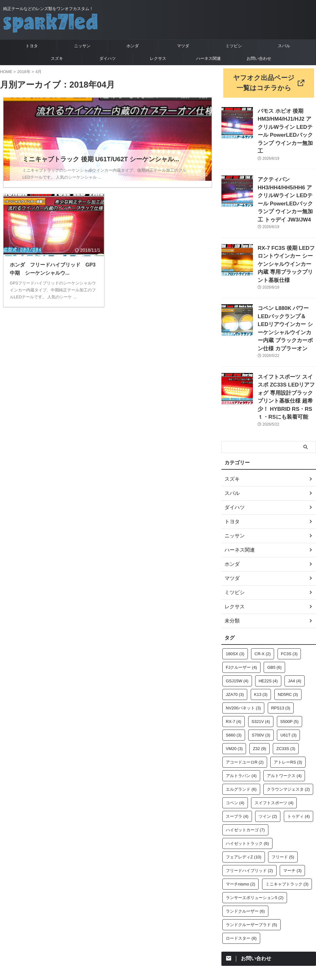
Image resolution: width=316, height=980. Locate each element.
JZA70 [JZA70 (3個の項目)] (235, 636)
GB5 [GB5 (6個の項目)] (274, 608)
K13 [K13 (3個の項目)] (261, 636)
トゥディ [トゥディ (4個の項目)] (299, 757)
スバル (284, 46)
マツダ (183, 46)
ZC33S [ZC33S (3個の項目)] (286, 690)
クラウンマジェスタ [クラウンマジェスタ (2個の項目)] (288, 730)
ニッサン (82, 46)
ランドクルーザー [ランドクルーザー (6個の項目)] (245, 852)
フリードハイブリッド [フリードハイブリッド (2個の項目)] (249, 812)
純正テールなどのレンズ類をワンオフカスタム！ (158, 932)
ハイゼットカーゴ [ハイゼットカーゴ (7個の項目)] (245, 771)
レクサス (158, 58)
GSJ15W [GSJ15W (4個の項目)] (237, 622)
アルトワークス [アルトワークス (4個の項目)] (284, 717)
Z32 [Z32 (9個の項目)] (260, 690)
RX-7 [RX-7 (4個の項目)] (234, 663)
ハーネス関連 (208, 58)
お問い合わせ (259, 58)
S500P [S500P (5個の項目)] (290, 663)
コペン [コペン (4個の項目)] (235, 744)
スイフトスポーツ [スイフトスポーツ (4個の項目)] (274, 744)
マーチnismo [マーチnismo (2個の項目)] (240, 825)
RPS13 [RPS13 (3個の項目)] (281, 649)
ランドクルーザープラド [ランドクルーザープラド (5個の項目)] (252, 866)
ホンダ (133, 46)
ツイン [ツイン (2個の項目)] (268, 757)
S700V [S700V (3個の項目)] (261, 676)
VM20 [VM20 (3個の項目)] (234, 690)
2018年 (24, 72)
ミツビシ (234, 46)
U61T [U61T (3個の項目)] (288, 676)
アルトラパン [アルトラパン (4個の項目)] (241, 717)
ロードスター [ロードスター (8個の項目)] (241, 879)
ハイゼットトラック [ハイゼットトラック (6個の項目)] (247, 785)
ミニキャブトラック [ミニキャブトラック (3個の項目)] (287, 825)
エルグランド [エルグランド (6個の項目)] (241, 730)
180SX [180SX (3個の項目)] (235, 595)
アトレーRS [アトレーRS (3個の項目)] (288, 703)
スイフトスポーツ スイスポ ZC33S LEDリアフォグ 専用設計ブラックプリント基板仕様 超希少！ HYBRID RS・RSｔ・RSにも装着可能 (286, 344)
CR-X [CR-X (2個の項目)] (263, 595)
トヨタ (32, 46)
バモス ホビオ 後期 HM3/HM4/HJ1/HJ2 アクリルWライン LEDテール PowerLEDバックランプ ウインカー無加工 (287, 122)
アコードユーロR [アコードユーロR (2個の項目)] (245, 703)
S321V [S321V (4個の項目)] (261, 663)
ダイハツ (108, 58)
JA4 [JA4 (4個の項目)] (295, 622)
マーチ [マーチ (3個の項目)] (293, 812)
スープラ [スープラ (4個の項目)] (237, 757)
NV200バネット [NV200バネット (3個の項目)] (243, 649)
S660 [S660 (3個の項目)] (234, 676)
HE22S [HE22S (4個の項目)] (268, 622)
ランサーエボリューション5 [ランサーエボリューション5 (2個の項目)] (255, 839)
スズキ (57, 58)
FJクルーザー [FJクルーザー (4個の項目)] (241, 608)
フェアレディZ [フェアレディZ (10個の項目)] (244, 798)
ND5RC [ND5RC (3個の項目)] (288, 636)
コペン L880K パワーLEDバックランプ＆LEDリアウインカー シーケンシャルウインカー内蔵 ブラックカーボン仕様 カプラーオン (287, 289)
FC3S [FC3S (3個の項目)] (289, 595)
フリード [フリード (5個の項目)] (283, 798)
